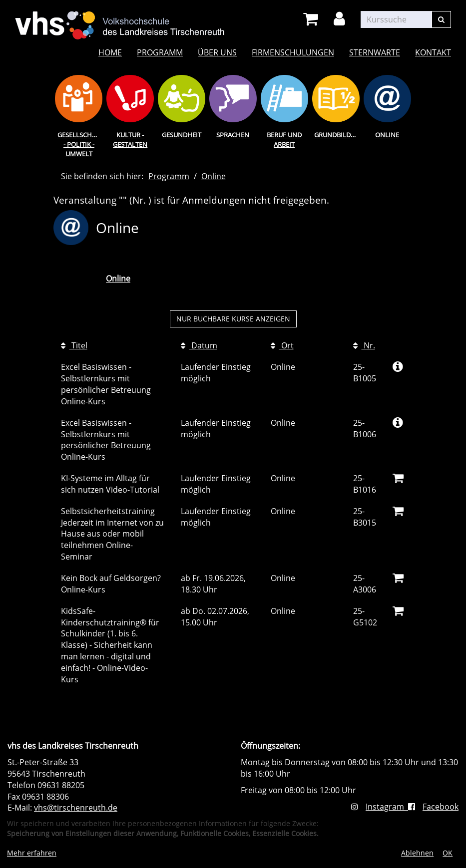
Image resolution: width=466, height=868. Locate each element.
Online (387, 135)
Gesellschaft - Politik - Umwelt (80, 144)
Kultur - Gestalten (130, 140)
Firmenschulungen (293, 52)
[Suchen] (441, 19)
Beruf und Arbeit (284, 140)
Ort (282, 345)
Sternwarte (375, 52)
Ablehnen (417, 853)
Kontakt (433, 52)
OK (448, 853)
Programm (160, 52)
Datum (199, 345)
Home (110, 52)
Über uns (217, 52)
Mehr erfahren (32, 853)
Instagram (380, 807)
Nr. (364, 345)
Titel (74, 345)
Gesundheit (182, 135)
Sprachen (233, 135)
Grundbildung (338, 135)
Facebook (433, 807)
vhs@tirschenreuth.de (76, 808)
